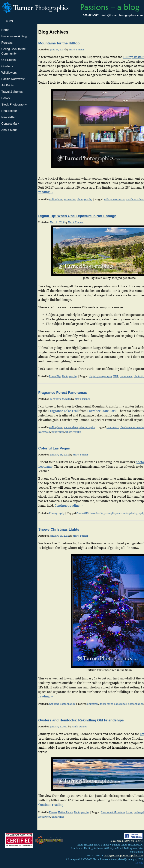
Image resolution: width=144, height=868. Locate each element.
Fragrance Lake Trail (26, 411)
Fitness (16, 812)
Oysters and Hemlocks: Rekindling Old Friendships (44, 720)
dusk (55, 513)
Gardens (17, 704)
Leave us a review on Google (126, 841)
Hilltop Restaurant (99, 57)
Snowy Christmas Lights (21, 529)
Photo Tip (18, 376)
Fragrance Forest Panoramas (25, 393)
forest (92, 812)
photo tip (102, 376)
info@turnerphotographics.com (122, 15)
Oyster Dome (112, 734)
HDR (79, 376)
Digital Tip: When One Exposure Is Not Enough (40, 216)
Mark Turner (39, 50)
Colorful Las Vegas (17, 448)
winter (118, 704)
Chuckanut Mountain (94, 427)
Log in (139, 863)
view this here (127, 492)
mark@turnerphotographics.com (123, 856)
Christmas (55, 704)
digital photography (63, 376)
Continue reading (126, 369)
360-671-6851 (91, 15)
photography (36, 432)
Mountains (32, 200)
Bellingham (18, 200)
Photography (47, 200)
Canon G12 (75, 427)
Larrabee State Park (64, 411)
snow (110, 704)
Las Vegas (64, 513)
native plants (115, 427)
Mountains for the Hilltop (22, 43)
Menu (8, 21)
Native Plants (34, 427)
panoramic (116, 200)
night (74, 513)
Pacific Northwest (99, 200)
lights (65, 704)
